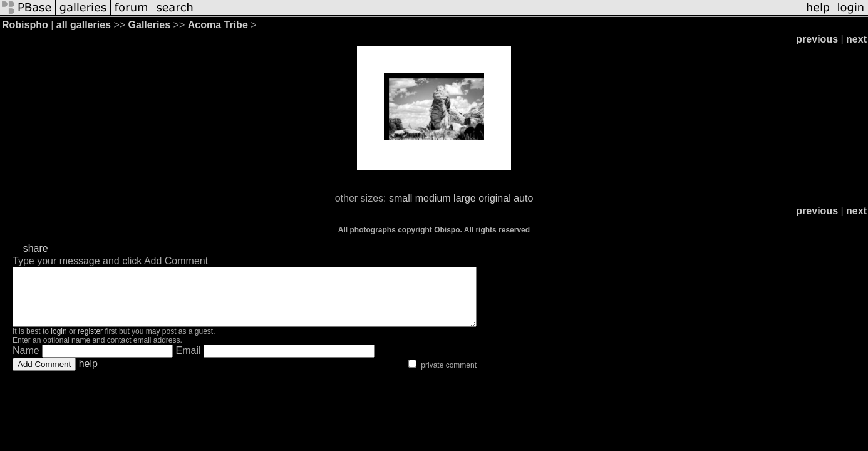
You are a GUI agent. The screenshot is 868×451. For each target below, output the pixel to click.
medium (433, 198)
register (90, 343)
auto (523, 198)
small (400, 198)
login (59, 343)
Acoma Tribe (218, 25)
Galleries (150, 25)
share (36, 248)
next (856, 39)
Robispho (25, 25)
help (88, 375)
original (495, 198)
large (465, 198)
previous (817, 39)
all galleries (84, 25)
